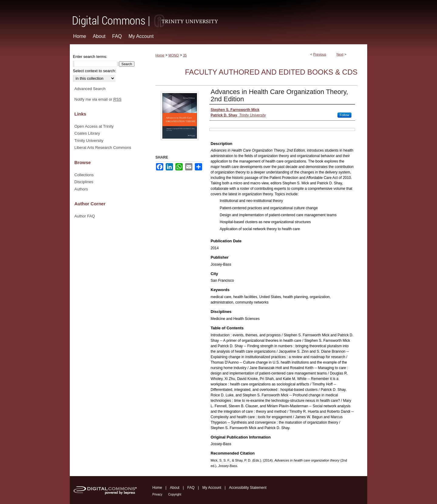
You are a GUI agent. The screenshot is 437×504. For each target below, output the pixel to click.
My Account (212, 488)
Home (160, 55)
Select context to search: (94, 71)
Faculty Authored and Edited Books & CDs (271, 72)
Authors (81, 189)
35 (185, 55)
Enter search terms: (90, 57)
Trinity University (89, 141)
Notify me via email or (98, 99)
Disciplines (84, 182)
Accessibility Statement (248, 488)
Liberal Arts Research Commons (103, 148)
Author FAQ (85, 216)
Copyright (175, 494)
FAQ (191, 488)
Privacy (157, 494)
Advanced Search (90, 89)
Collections (84, 175)
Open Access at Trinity (94, 126)
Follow (344, 115)
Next (340, 54)
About (175, 488)
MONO (174, 55)
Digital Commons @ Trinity (218, 14)
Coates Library (87, 133)
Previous (320, 54)
